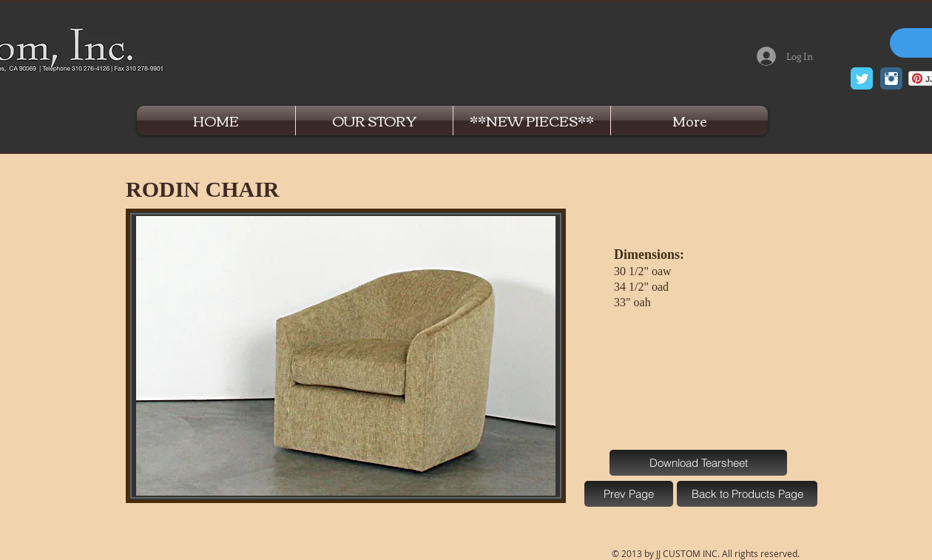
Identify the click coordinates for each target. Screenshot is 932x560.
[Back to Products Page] (747, 494)
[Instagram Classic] (891, 78)
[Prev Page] (629, 494)
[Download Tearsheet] (698, 463)
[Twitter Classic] (862, 78)
